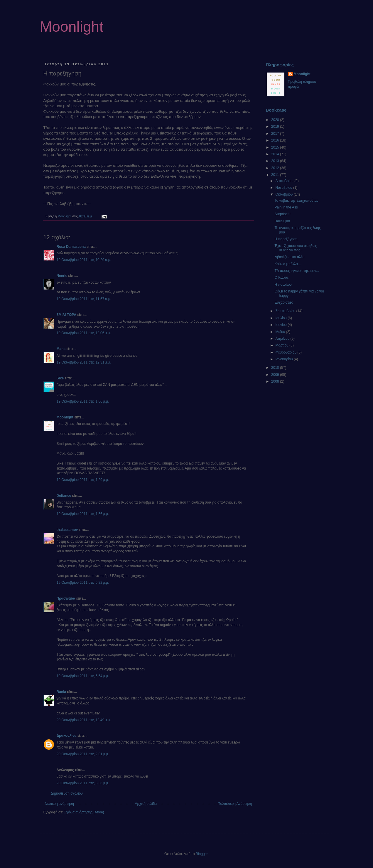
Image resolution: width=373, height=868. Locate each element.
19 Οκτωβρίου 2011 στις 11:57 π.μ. (84, 299)
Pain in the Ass (286, 207)
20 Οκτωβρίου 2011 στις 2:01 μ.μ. (83, 754)
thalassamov (67, 530)
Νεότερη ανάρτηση (59, 804)
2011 (276, 175)
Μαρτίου (282, 345)
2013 (276, 161)
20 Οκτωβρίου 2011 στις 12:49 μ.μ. (84, 720)
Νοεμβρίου (284, 188)
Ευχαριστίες (284, 302)
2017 (276, 134)
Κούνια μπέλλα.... (288, 264)
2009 (276, 375)
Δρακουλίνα (67, 736)
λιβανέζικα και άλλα (289, 257)
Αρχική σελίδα (146, 804)
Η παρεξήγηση (286, 239)
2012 (276, 168)
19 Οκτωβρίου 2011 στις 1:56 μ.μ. (83, 514)
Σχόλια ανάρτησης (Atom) (84, 812)
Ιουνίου (281, 325)
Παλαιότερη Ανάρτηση (235, 804)
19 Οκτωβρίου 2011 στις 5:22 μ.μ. (83, 583)
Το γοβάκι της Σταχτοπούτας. (297, 201)
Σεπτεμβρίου (286, 311)
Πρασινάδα (66, 598)
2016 (276, 140)
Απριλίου (283, 339)
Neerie (62, 276)
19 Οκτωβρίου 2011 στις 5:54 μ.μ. (83, 676)
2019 (276, 127)
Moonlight (72, 27)
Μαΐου (281, 332)
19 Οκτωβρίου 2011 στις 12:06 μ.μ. (84, 333)
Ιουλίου (281, 318)
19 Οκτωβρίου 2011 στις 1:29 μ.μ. (83, 480)
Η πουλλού (283, 285)
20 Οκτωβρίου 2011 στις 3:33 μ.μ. (83, 783)
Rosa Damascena (71, 247)
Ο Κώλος (281, 277)
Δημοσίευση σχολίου (67, 793)
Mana (61, 349)
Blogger (202, 854)
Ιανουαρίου (285, 359)
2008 (276, 381)
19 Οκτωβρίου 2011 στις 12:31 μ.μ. (84, 362)
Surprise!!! (282, 214)
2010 (276, 368)
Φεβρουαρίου (286, 352)
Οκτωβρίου (284, 194)
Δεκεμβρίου (285, 181)
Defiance (64, 496)
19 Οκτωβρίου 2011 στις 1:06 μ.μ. (83, 401)
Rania (61, 692)
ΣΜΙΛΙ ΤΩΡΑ (67, 315)
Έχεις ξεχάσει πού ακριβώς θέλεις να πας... (296, 248)
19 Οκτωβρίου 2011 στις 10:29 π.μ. (84, 260)
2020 (276, 120)
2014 (276, 154)
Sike (60, 378)
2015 (276, 147)
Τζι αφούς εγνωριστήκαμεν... (297, 271)
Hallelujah (282, 221)
